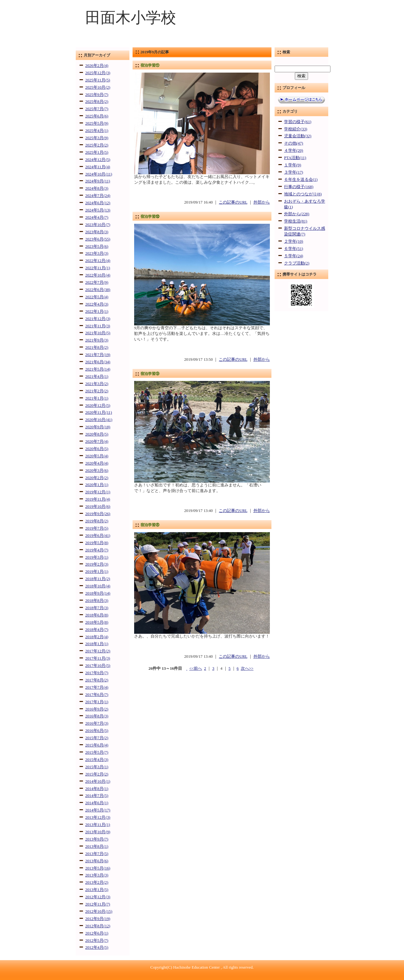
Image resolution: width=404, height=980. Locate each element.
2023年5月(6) (97, 246)
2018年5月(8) (97, 622)
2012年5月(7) (97, 941)
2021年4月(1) (97, 377)
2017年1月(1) (97, 702)
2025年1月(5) (97, 152)
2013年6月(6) (97, 861)
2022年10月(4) (98, 275)
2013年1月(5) (97, 890)
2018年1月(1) (97, 644)
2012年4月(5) (97, 947)
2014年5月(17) (98, 810)
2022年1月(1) (97, 312)
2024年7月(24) (98, 196)
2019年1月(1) (97, 572)
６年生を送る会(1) (301, 180)
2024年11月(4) (98, 167)
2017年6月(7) (97, 695)
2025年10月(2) (98, 87)
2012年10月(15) (99, 912)
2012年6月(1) (97, 933)
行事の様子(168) (299, 187)
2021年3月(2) (97, 384)
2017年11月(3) (98, 658)
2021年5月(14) (98, 369)
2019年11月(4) (98, 499)
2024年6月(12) (98, 203)
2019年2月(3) (97, 564)
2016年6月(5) (97, 731)
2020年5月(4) (97, 456)
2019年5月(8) (97, 543)
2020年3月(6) (97, 471)
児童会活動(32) (298, 136)
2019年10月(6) (98, 507)
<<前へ (196, 668)
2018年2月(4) (97, 637)
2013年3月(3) (97, 875)
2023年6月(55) (98, 239)
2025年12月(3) (98, 73)
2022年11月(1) (98, 268)
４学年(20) (294, 151)
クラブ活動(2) (297, 263)
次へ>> (247, 668)
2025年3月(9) (97, 138)
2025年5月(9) (97, 123)
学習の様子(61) (298, 122)
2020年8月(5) (97, 434)
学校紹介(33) (296, 129)
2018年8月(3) (97, 601)
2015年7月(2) (97, 738)
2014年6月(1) (97, 803)
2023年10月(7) (98, 225)
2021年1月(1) (97, 398)
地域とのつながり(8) (303, 194)
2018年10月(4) (98, 586)
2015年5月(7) (97, 752)
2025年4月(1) (97, 131)
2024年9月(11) (98, 181)
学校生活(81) (296, 221)
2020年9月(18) (98, 427)
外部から (262, 202)
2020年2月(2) (97, 478)
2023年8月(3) (97, 232)
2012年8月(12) (98, 926)
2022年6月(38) (98, 290)
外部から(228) (297, 214)
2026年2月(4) (97, 66)
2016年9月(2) (97, 709)
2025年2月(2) (97, 145)
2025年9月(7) (97, 95)
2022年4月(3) (97, 304)
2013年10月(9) (98, 832)
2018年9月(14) (98, 593)
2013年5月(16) (98, 868)
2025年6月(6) (97, 116)
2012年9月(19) (98, 919)
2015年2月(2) (97, 774)
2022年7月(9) (97, 282)
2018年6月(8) (97, 615)
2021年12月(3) (98, 319)
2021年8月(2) (97, 347)
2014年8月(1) (97, 789)
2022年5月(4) (97, 297)
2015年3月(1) (97, 767)
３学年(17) (294, 172)
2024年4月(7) (97, 217)
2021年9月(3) (97, 340)
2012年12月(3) (98, 897)
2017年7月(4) (97, 687)
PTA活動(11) (295, 158)
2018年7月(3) (97, 608)
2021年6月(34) (98, 362)
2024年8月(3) (97, 188)
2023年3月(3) (97, 253)
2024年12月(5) (98, 160)
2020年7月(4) (97, 442)
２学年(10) (294, 241)
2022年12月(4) (98, 261)
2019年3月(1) (97, 557)
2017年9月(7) (97, 673)
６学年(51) (294, 249)
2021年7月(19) (98, 355)
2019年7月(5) (97, 528)
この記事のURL (233, 202)
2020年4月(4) (97, 463)
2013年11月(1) (98, 825)
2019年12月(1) (98, 492)
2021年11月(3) (98, 326)
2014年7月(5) (97, 796)
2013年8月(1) (97, 846)
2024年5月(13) (98, 210)
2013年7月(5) (97, 854)
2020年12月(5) (98, 406)
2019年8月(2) (97, 521)
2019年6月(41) (98, 536)
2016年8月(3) (97, 716)
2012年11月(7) (98, 904)
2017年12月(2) (98, 651)
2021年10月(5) (98, 333)
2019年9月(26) (98, 514)
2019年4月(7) (97, 550)
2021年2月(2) (97, 391)
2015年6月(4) (97, 745)
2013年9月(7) (97, 839)
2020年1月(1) (97, 485)
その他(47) (294, 143)
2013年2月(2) (97, 882)
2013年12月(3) (98, 817)
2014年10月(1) (98, 781)
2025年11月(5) (98, 80)
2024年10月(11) (99, 174)
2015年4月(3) (97, 760)
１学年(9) (293, 165)
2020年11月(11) (99, 413)
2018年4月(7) (97, 630)
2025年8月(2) (97, 102)
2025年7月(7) (97, 109)
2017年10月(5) (98, 666)
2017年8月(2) (97, 680)
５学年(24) (294, 256)
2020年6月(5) (97, 449)
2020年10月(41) (99, 420)
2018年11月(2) (98, 579)
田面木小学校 (131, 18)
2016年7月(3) (97, 723)
